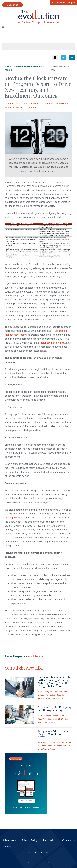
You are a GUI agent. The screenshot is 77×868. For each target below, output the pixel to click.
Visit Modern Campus (63, 2)
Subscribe (13, 5)
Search (6, 27)
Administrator (36, 656)
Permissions (50, 840)
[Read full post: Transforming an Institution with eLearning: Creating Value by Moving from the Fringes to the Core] (19, 688)
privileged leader (14, 518)
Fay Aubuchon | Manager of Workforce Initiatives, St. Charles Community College (53, 719)
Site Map (7, 847)
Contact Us (68, 840)
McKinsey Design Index (53, 343)
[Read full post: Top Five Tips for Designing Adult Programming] (19, 715)
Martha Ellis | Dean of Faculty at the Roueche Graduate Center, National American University (54, 746)
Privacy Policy (30, 840)
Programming (12, 67)
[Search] (38, 33)
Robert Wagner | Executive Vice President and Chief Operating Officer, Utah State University (53, 695)
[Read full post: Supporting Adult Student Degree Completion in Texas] (19, 740)
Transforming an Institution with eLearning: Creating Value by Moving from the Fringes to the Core (55, 682)
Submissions (9, 840)
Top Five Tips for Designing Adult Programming (55, 709)
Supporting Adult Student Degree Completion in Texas (54, 734)
